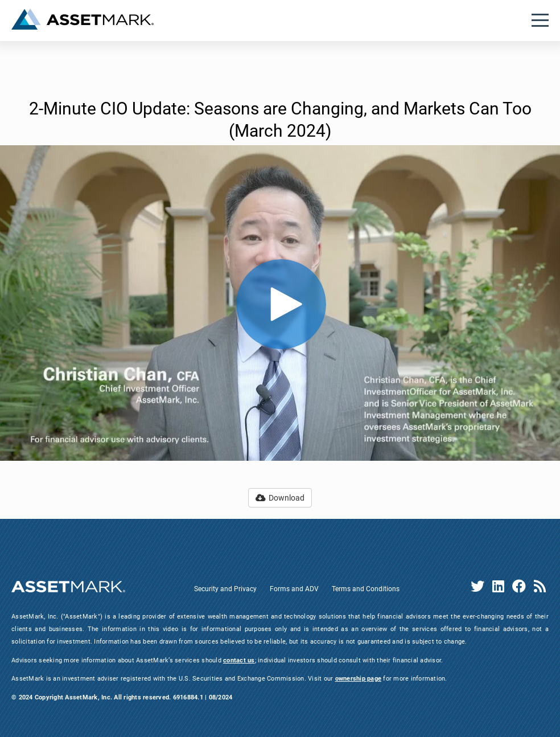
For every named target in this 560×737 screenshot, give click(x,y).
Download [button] (280, 498)
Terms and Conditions (366, 589)
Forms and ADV (294, 589)
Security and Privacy (225, 589)
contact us (239, 660)
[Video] (280, 303)
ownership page (359, 679)
